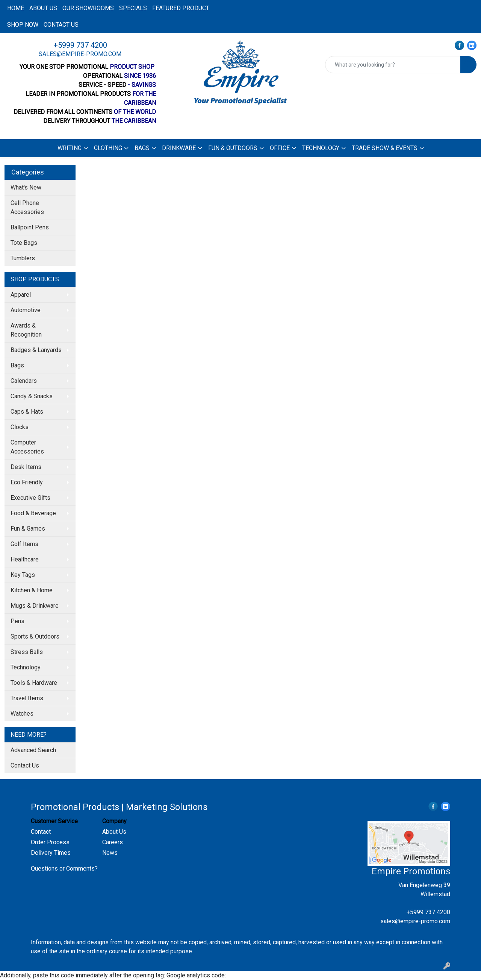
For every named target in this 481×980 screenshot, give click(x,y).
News (110, 853)
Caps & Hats (27, 412)
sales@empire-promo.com (80, 54)
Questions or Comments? (64, 868)
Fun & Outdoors (233, 148)
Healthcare (25, 559)
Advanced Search (33, 750)
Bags (142, 148)
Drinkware (179, 148)
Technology (321, 148)
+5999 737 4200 (80, 45)
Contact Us (25, 765)
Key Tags (23, 575)
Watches (22, 714)
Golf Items (24, 544)
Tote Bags (24, 243)
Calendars (24, 381)
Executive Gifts (30, 498)
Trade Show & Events (385, 148)
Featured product (181, 8)
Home (16, 8)
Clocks (20, 427)
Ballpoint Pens (30, 227)
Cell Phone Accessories (27, 207)
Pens (17, 621)
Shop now (23, 25)
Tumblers (23, 258)
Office (280, 148)
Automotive (26, 310)
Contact (41, 832)
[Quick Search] (393, 65)
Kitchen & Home (32, 590)
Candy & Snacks (32, 396)
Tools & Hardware (34, 683)
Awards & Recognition (26, 330)
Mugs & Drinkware (35, 606)
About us (43, 8)
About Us (114, 832)
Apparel (21, 295)
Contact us (61, 25)
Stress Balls (27, 652)
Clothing (108, 148)
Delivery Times (51, 853)
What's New (26, 187)
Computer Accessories (27, 447)
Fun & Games (28, 529)
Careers (113, 842)
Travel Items (27, 698)
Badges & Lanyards (36, 350)
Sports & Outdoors (35, 636)
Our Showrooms (88, 8)
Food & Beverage (33, 513)
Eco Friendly (27, 482)
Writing (70, 148)
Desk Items (26, 467)
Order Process (50, 842)
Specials (133, 8)
